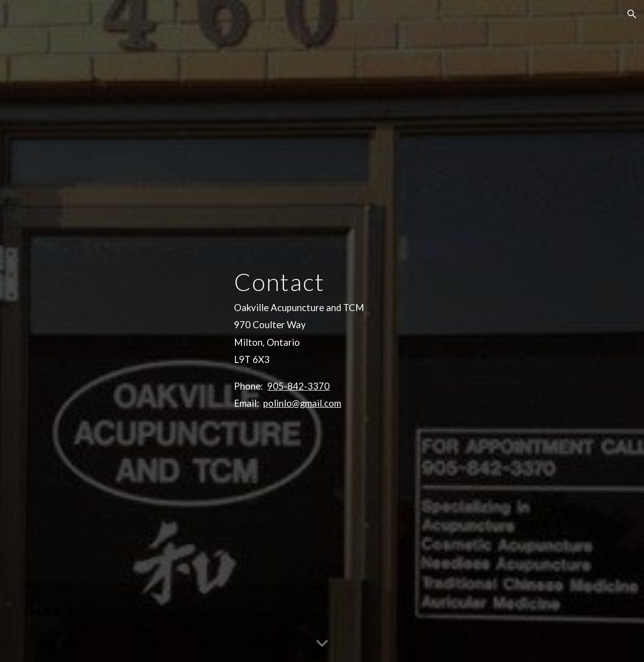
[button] (632, 14)
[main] (421, 331)
